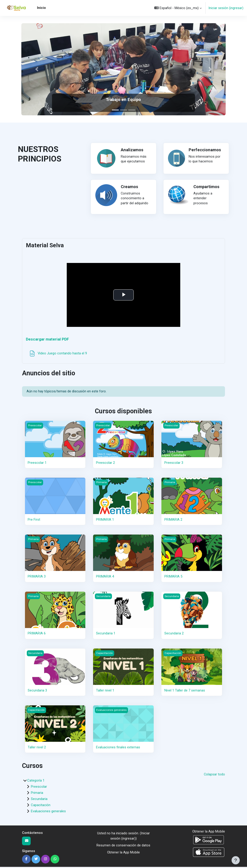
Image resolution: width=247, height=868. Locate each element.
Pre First (34, 521)
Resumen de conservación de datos (123, 846)
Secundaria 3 (37, 691)
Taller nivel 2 (37, 748)
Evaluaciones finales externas (118, 748)
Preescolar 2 (105, 464)
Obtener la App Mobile (123, 853)
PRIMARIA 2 (173, 521)
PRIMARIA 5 (173, 578)
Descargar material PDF (49, 340)
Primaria (37, 794)
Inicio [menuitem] (41, 8)
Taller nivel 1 (105, 691)
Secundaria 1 (106, 634)
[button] (178, 8)
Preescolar (39, 788)
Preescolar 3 (174, 464)
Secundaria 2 (174, 634)
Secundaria (39, 800)
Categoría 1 (36, 782)
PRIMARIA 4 (105, 578)
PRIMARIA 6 (37, 634)
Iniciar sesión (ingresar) (226, 8)
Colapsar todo (214, 775)
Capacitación (41, 806)
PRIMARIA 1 (105, 521)
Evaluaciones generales (48, 812)
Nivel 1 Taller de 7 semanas (185, 691)
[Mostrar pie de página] (236, 860)
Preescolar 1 (37, 464)
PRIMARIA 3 (37, 578)
